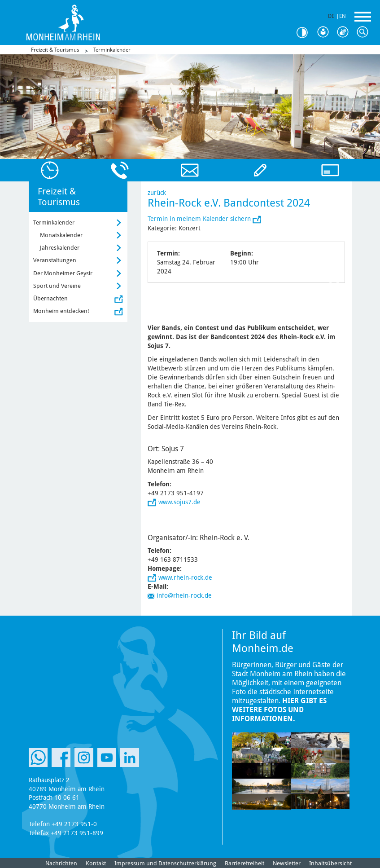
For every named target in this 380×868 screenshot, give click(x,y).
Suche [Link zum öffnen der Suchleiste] (365, 32)
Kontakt (96, 863)
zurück (157, 193)
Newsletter (287, 863)
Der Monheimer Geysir (63, 273)
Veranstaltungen (55, 260)
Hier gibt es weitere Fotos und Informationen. (279, 710)
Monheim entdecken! (61, 311)
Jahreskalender (60, 248)
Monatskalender (61, 235)
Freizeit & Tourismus (55, 50)
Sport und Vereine (57, 286)
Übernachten (50, 298)
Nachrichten (61, 863)
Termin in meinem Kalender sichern (200, 219)
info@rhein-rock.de (184, 595)
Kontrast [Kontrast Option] (306, 33)
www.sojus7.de (179, 502)
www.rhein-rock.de (185, 577)
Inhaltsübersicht (330, 863)
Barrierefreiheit (245, 863)
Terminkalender (112, 50)
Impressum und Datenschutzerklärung (165, 863)
